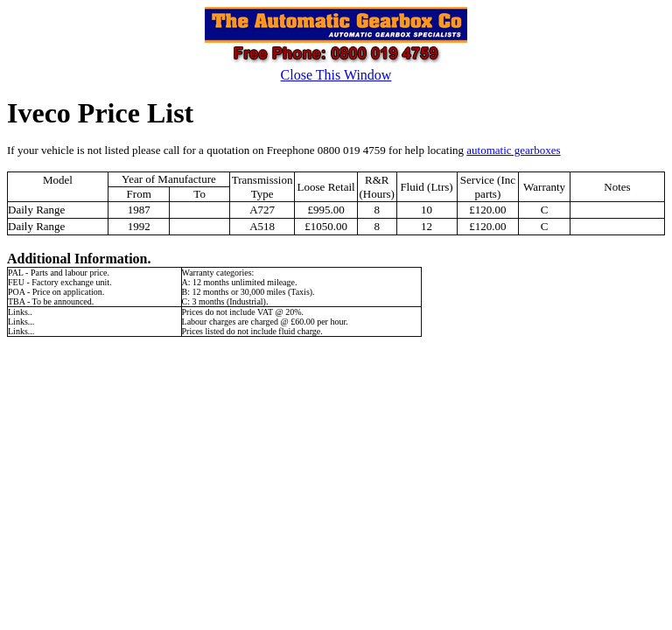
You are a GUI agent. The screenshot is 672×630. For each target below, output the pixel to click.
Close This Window (336, 75)
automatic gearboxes (513, 150)
